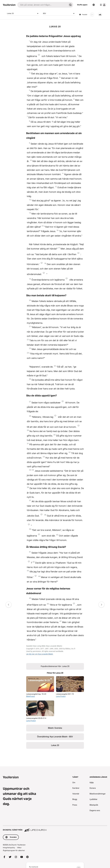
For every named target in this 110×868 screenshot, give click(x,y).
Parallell (83, 15)
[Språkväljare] (94, 5)
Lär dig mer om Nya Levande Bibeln (40, 654)
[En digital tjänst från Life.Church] (55, 829)
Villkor (19, 848)
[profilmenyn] (103, 5)
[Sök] (42, 5)
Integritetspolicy (9, 848)
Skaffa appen (82, 5)
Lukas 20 (23, 13)
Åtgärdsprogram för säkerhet (14, 850)
